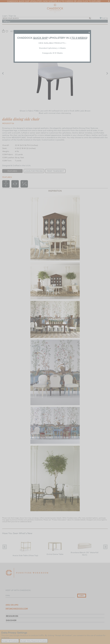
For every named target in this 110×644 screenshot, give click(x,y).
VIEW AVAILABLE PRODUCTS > (52, 43)
